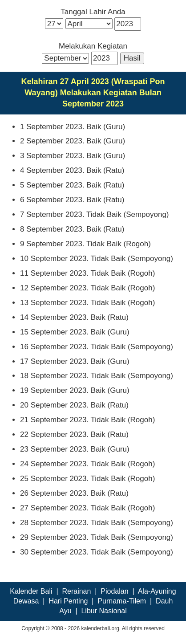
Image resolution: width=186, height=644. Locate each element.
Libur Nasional (104, 611)
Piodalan (114, 591)
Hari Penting (68, 601)
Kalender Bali (31, 591)
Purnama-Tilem (122, 601)
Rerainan (76, 591)
